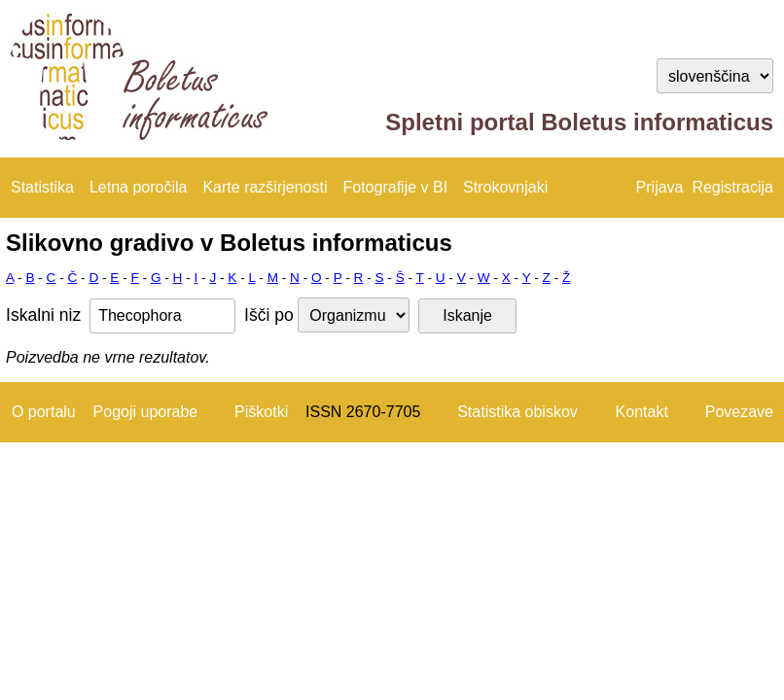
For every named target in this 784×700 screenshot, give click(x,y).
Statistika (42, 187)
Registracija (732, 187)
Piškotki (261, 412)
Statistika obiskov (517, 412)
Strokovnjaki (505, 187)
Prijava (660, 187)
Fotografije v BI (395, 187)
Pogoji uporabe (146, 412)
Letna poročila (139, 187)
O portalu (44, 412)
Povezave (739, 412)
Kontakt (642, 412)
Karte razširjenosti (265, 187)
